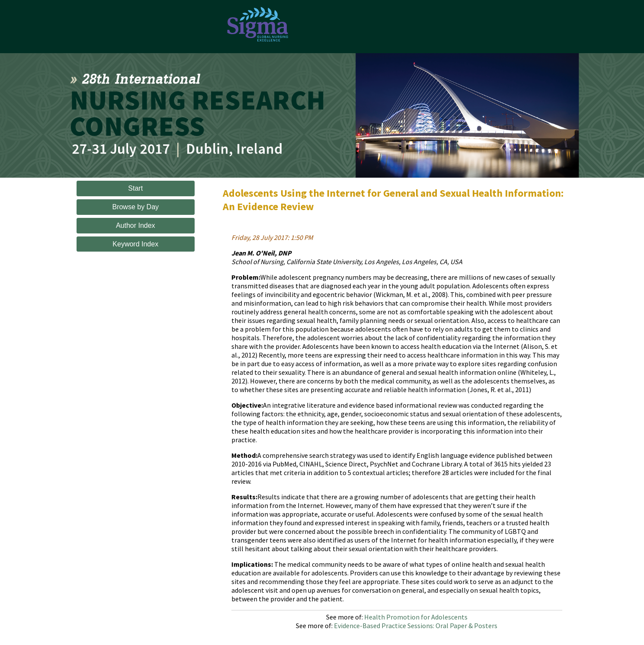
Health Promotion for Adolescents (416, 617)
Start (135, 188)
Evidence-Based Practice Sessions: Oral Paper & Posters (416, 626)
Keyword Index (135, 244)
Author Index (136, 225)
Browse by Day (135, 207)
